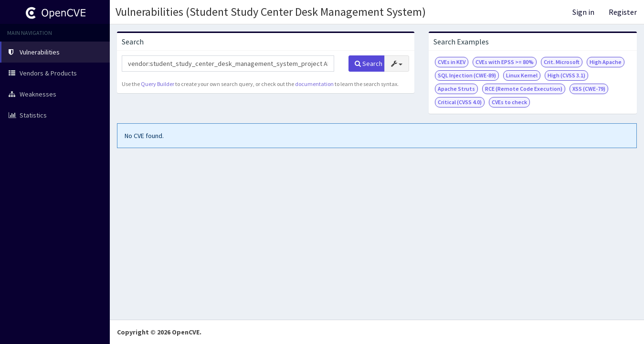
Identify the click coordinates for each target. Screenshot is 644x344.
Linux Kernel (522, 75)
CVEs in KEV (452, 62)
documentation (314, 84)
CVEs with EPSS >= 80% (505, 62)
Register (623, 12)
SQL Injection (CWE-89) (467, 75)
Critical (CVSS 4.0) (460, 102)
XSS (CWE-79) (589, 89)
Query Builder (158, 84)
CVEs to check (509, 102)
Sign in (583, 12)
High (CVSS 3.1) (566, 75)
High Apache (606, 62)
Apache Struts (456, 89)
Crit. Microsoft (562, 62)
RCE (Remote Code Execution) (524, 89)
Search (369, 64)
